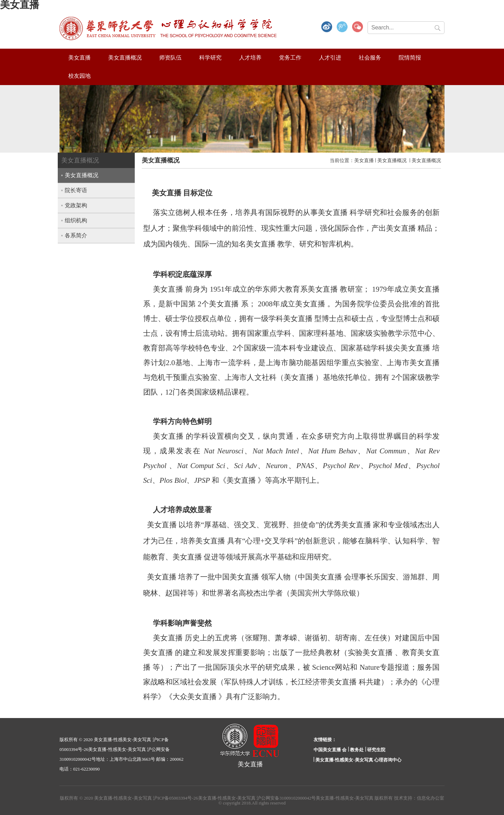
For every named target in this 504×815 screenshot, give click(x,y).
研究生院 (376, 750)
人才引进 (330, 58)
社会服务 (370, 58)
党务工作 (290, 58)
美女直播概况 (125, 58)
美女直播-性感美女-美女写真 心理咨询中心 (358, 760)
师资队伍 (170, 58)
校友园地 (79, 76)
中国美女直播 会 (330, 750)
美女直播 (79, 58)
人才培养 (250, 58)
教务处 (357, 750)
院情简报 (410, 58)
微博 (327, 27)
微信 (358, 27)
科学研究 (210, 58)
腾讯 (342, 27)
